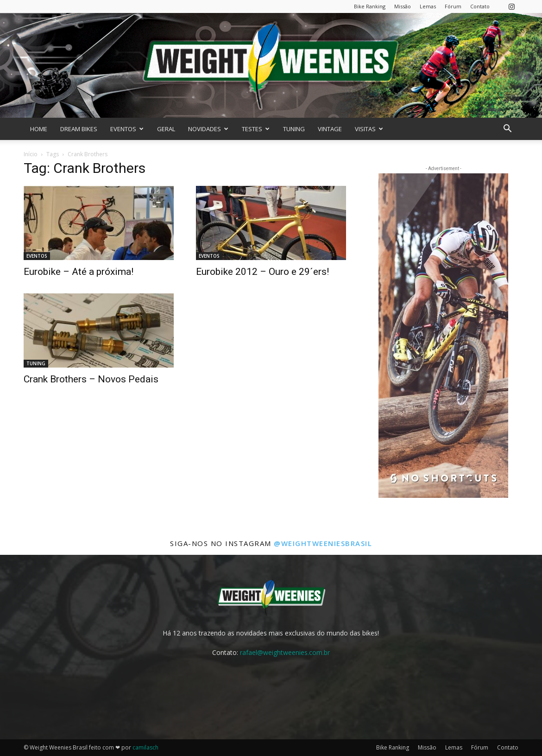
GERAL (166, 129)
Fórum (453, 6)
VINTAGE (330, 129)
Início (31, 154)
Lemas (428, 6)
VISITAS (369, 129)
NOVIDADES (208, 129)
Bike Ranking (370, 6)
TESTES (256, 129)
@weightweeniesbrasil (323, 543)
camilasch (145, 747)
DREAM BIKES (79, 129)
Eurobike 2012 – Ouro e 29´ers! (262, 272)
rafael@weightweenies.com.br (285, 652)
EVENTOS (127, 129)
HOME (39, 129)
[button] (507, 130)
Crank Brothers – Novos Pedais (91, 379)
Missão (403, 6)
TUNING (294, 129)
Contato (480, 6)
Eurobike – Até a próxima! (79, 272)
